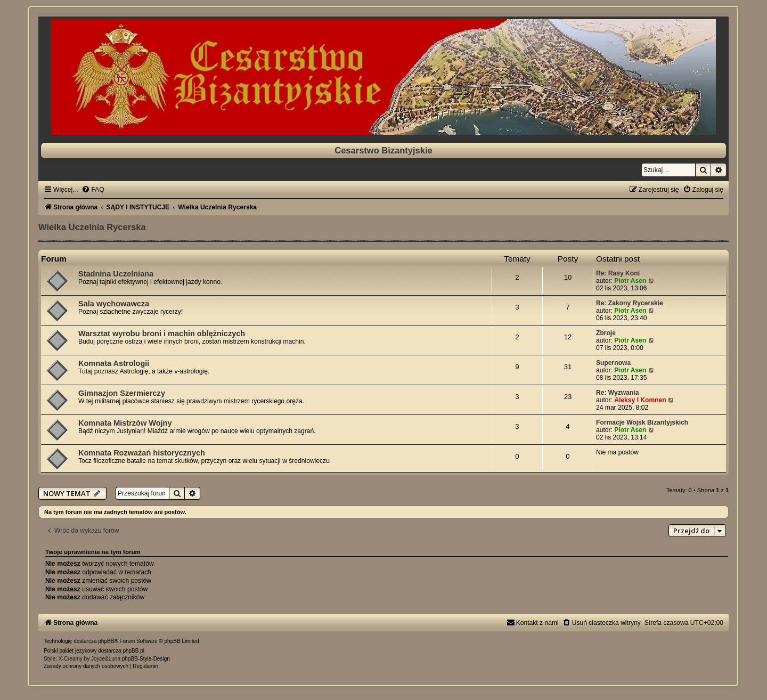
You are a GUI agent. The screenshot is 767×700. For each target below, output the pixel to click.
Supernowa (613, 363)
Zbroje (606, 333)
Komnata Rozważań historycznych (142, 453)
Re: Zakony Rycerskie (630, 303)
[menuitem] (93, 190)
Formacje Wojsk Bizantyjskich (642, 422)
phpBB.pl (133, 651)
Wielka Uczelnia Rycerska (92, 227)
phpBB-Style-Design (146, 659)
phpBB (106, 641)
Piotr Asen (630, 281)
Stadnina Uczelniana (116, 274)
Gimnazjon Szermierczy (122, 393)
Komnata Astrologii (114, 363)
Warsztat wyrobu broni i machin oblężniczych (162, 333)
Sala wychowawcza (114, 304)
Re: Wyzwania (617, 393)
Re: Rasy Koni (618, 273)
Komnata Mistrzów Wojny (125, 423)
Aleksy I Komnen (640, 400)
